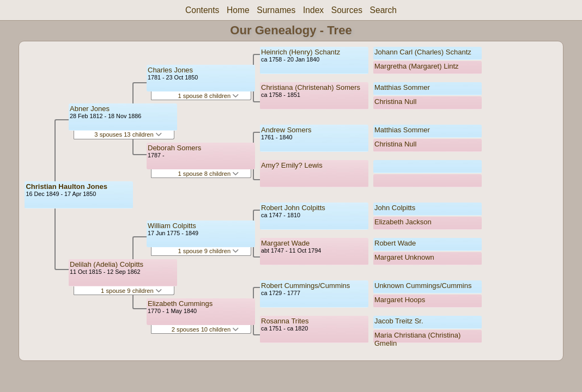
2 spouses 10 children (205, 329)
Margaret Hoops (400, 300)
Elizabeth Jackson (403, 222)
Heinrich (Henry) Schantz (301, 52)
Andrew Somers (286, 130)
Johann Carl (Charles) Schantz (423, 52)
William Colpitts (172, 226)
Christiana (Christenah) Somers (311, 87)
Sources (347, 10)
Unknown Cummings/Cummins (423, 286)
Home (238, 10)
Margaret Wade (285, 243)
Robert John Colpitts (293, 208)
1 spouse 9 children (131, 291)
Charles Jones (170, 70)
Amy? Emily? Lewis (292, 165)
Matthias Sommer (402, 87)
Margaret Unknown (404, 257)
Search (383, 10)
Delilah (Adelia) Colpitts (107, 264)
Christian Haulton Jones (66, 186)
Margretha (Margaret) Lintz (417, 66)
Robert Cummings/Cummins (305, 286)
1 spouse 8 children (209, 96)
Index (313, 10)
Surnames (276, 10)
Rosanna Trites (285, 321)
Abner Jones (90, 109)
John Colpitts (395, 208)
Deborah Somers (174, 148)
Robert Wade (395, 243)
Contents (202, 10)
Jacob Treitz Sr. (399, 321)
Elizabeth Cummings (180, 304)
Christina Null (395, 102)
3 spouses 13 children (128, 134)
